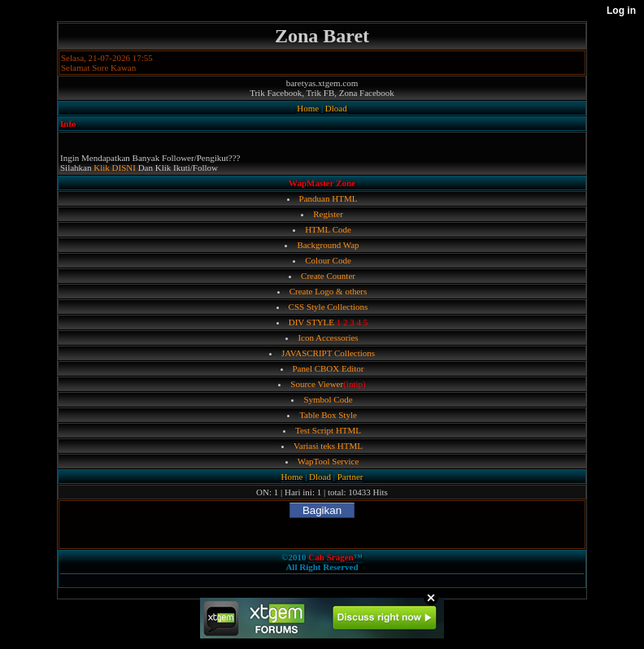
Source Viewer (317, 384)
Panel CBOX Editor (329, 368)
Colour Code (328, 260)
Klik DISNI (115, 168)
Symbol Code (328, 399)
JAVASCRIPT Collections (328, 353)
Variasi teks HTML (328, 446)
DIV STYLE (311, 322)
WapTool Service (329, 461)
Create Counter (328, 276)
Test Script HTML (328, 430)
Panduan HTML (329, 198)
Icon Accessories (328, 338)
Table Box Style (328, 415)
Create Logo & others (329, 291)
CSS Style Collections (329, 307)
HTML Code (328, 229)
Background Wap (328, 245)
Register (328, 214)
